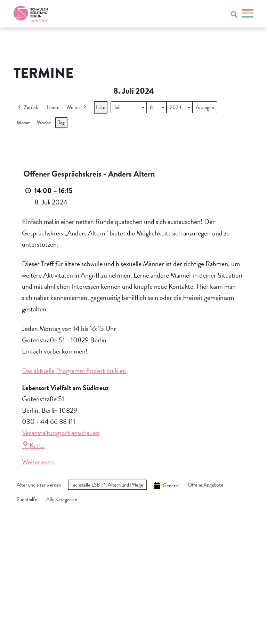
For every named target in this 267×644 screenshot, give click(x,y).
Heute (53, 107)
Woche (44, 123)
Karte (33, 445)
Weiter (77, 107)
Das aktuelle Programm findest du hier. (74, 371)
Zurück (27, 107)
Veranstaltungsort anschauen (61, 433)
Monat (23, 123)
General (165, 486)
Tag (61, 123)
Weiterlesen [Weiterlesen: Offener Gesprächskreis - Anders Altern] (38, 462)
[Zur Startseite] (31, 14)
